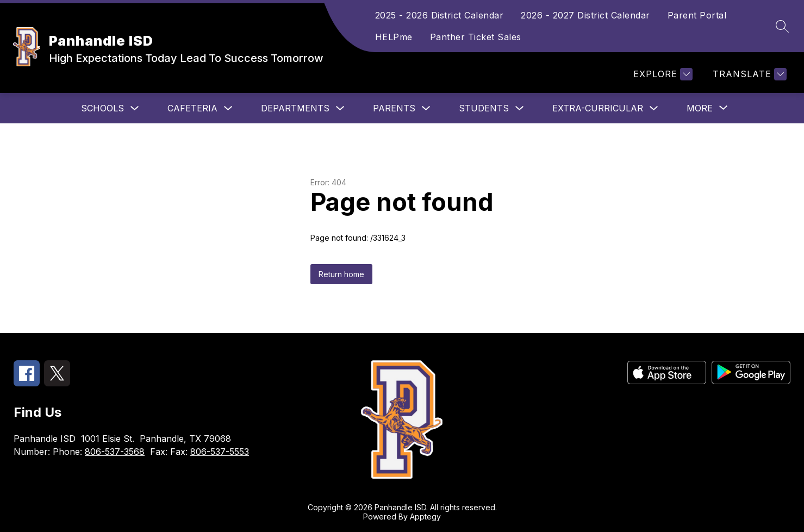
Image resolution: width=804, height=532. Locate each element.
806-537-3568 (115, 452)
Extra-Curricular (598, 108)
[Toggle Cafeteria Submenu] (228, 108)
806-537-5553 (220, 452)
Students (484, 108)
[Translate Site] (748, 74)
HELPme (394, 37)
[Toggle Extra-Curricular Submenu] (654, 108)
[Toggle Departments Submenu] (340, 108)
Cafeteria (192, 108)
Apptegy (425, 517)
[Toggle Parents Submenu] (426, 108)
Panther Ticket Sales (476, 37)
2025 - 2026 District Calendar (440, 15)
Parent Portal (697, 15)
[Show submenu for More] (700, 108)
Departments (295, 108)
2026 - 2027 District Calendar (585, 15)
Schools (102, 108)
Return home (341, 274)
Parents (394, 108)
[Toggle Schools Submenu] (135, 108)
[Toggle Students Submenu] (520, 108)
